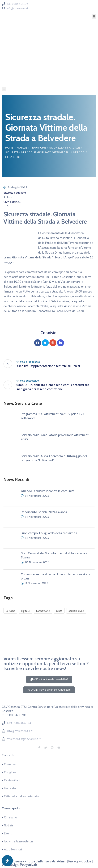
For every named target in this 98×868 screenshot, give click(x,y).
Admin (62, 861)
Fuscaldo (10, 788)
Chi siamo (10, 817)
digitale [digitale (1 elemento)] (25, 611)
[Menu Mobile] (94, 16)
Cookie (86, 861)
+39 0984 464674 (17, 4)
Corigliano (11, 772)
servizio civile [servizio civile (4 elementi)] (76, 611)
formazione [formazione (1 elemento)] (43, 611)
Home (9, 148)
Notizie (22, 148)
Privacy (73, 861)
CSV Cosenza (14, 861)
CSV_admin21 (12, 202)
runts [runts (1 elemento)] (59, 611)
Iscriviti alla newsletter (19, 841)
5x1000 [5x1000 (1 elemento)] (10, 611)
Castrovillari (12, 780)
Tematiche (38, 148)
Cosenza (10, 764)
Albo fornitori (13, 849)
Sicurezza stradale (65, 148)
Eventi (8, 833)
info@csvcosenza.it (18, 9)
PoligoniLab (28, 865)
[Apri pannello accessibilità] (7, 861)
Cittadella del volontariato (21, 796)
